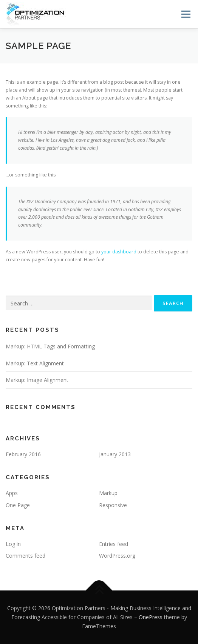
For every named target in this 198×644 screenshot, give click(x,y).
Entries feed (114, 544)
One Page (18, 505)
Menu (185, 14)
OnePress (151, 617)
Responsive (113, 505)
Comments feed (26, 556)
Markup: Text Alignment (35, 363)
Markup (108, 493)
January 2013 (115, 454)
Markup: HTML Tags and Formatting (50, 346)
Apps (12, 493)
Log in (13, 544)
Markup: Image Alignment (37, 380)
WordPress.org (117, 556)
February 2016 (23, 454)
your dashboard (119, 252)
